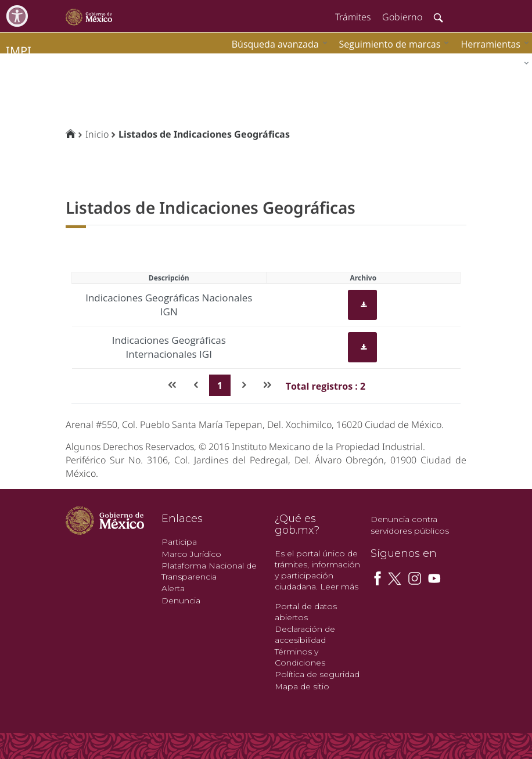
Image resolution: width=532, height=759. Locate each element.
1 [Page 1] (220, 386)
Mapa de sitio (302, 686)
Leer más (339, 587)
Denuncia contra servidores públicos (410, 525)
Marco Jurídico (191, 554)
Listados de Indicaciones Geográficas (204, 134)
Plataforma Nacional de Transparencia (209, 571)
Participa (179, 542)
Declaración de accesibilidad (305, 634)
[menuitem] (492, 44)
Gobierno (402, 17)
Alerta (173, 588)
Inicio (97, 134)
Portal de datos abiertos (306, 612)
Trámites (353, 17)
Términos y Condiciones (300, 657)
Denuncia (181, 600)
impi (19, 51)
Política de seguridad (317, 674)
